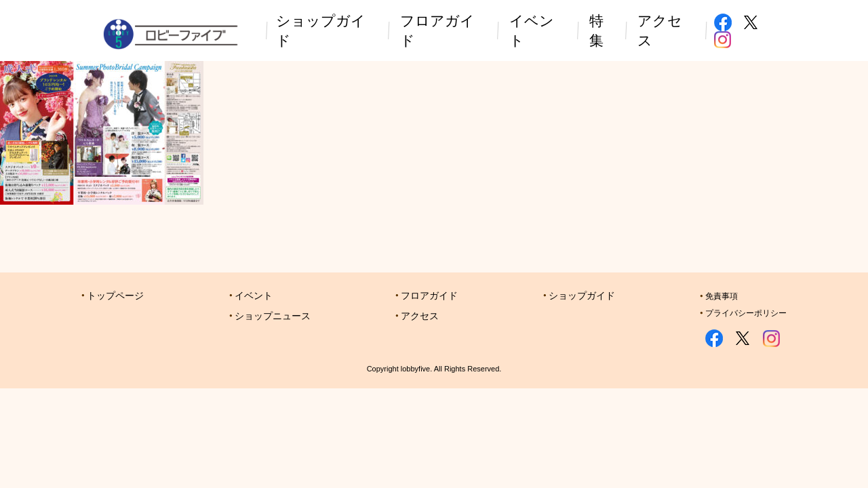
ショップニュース (273, 316)
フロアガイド (429, 296)
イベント (254, 296)
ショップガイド (582, 296)
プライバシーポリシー (746, 313)
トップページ (115, 296)
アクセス (420, 316)
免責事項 (722, 296)
